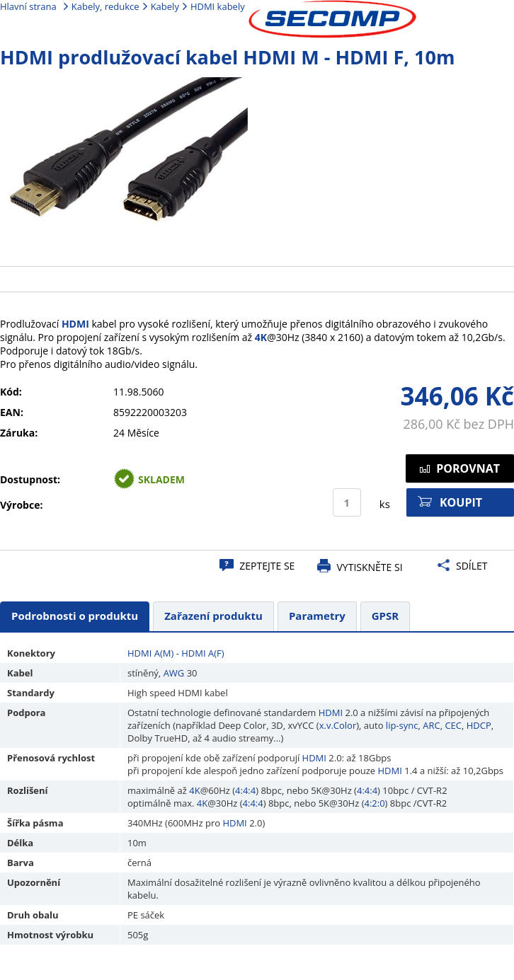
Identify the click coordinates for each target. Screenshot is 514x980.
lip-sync (402, 725)
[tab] (75, 617)
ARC (431, 725)
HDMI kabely (218, 6)
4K (261, 337)
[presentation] (75, 616)
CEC (453, 725)
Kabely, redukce (105, 6)
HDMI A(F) (202, 653)
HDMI (75, 324)
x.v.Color (338, 725)
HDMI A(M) (150, 653)
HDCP (479, 725)
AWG (174, 673)
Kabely (165, 6)
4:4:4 (245, 790)
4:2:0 (374, 803)
